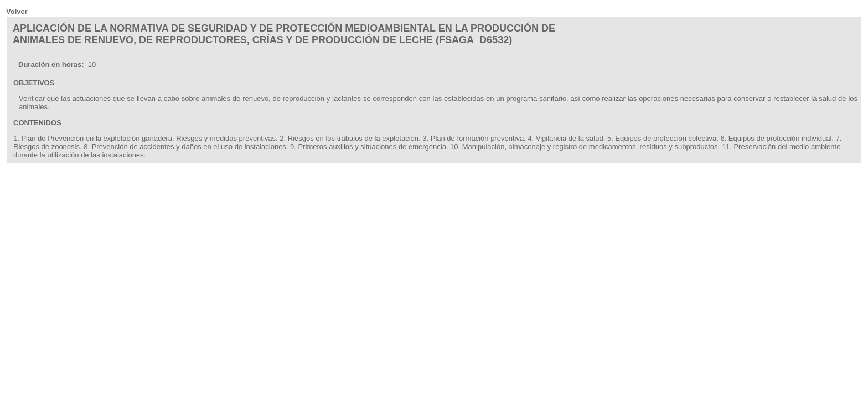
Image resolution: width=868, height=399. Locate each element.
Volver (17, 11)
